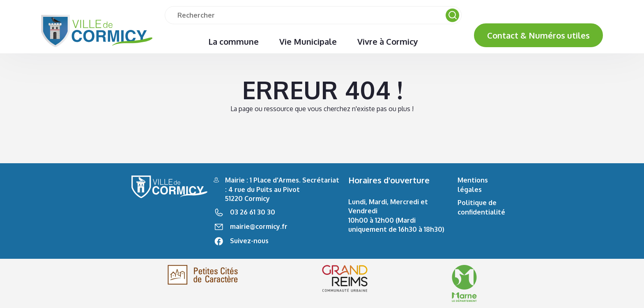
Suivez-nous (249, 241)
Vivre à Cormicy (388, 41)
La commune (233, 41)
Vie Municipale (308, 41)
